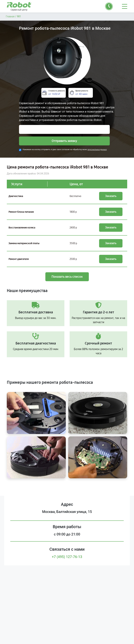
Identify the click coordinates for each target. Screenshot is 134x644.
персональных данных (97, 150)
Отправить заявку (64, 141)
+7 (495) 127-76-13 (67, 557)
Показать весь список (67, 277)
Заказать (111, 196)
